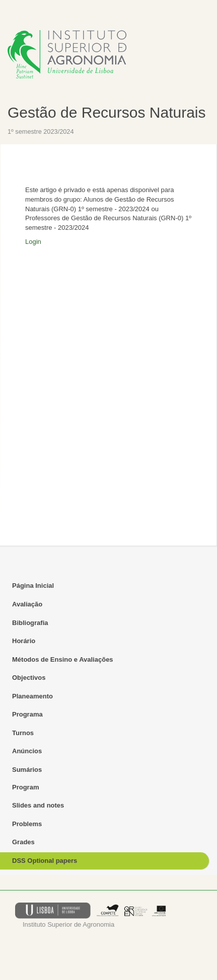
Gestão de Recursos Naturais (107, 112)
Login (33, 242)
